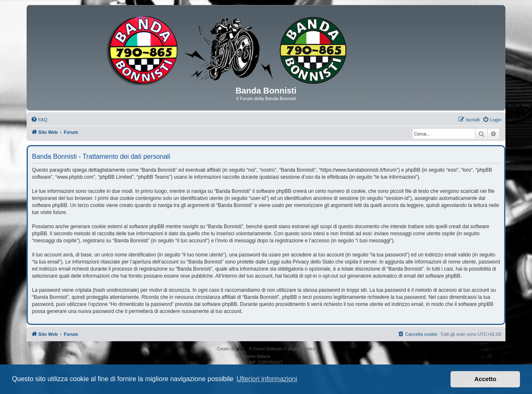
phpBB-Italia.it (284, 356)
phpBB (243, 349)
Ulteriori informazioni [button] (267, 379)
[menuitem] (39, 120)
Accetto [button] (485, 379)
